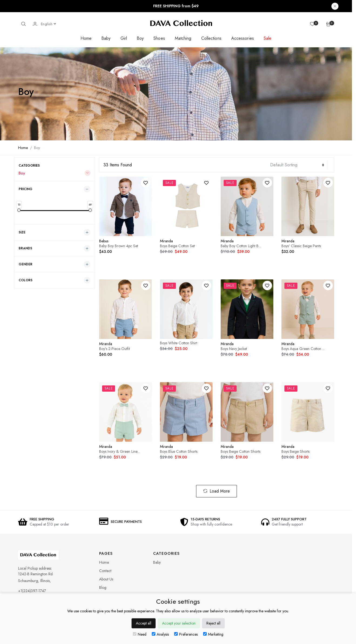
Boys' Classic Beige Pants (301, 246)
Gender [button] (26, 264)
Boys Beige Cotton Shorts (241, 451)
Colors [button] (26, 280)
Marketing (213, 634)
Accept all (144, 623)
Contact (105, 571)
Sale (268, 38)
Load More (216, 491)
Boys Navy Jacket (234, 349)
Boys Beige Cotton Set (177, 246)
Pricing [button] (26, 189)
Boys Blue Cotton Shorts (179, 451)
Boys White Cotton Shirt (179, 343)
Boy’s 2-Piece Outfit (115, 349)
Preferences (186, 634)
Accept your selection (179, 623)
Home (86, 38)
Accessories (243, 38)
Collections (211, 38)
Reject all (213, 623)
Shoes (159, 38)
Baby (106, 38)
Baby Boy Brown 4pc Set (119, 246)
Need (140, 634)
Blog (103, 587)
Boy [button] (22, 173)
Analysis (160, 634)
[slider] (19, 210)
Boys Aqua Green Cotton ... (303, 349)
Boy (140, 38)
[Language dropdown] (48, 24)
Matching (183, 38)
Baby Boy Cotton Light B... (241, 246)
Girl (124, 38)
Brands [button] (25, 248)
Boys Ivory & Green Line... (119, 451)
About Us (106, 579)
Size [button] (22, 232)
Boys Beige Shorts (295, 451)
